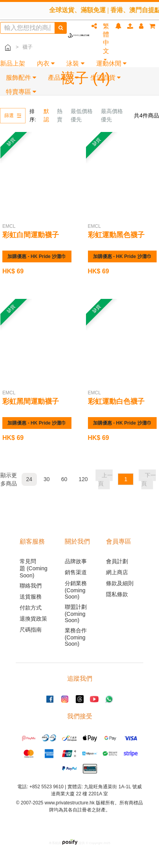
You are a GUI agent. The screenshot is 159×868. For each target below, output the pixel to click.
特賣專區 (21, 92)
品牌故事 (76, 561)
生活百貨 (105, 78)
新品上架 (13, 63)
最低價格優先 (82, 115)
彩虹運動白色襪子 (116, 401)
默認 (46, 115)
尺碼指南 (31, 630)
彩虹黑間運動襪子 (31, 401)
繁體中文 (106, 42)
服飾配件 (21, 78)
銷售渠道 (76, 572)
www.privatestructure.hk (70, 803)
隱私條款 (117, 594)
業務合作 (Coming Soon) (76, 637)
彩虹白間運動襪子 (31, 235)
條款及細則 (120, 583)
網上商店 (117, 572)
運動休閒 (111, 63)
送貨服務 (31, 597)
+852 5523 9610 (47, 787)
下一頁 (149, 479)
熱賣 (60, 115)
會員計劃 (117, 561)
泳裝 (75, 63)
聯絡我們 (31, 586)
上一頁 (105, 479)
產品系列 (63, 78)
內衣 (46, 63)
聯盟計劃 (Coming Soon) (76, 613)
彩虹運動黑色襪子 (116, 235)
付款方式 (31, 608)
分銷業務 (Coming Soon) (76, 590)
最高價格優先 (112, 115)
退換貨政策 (33, 619)
